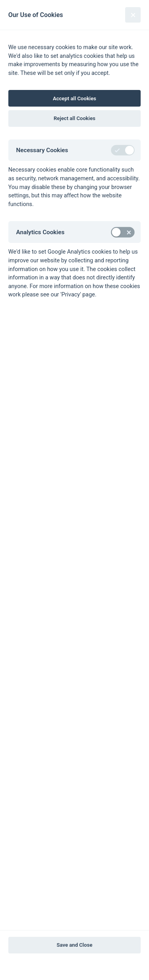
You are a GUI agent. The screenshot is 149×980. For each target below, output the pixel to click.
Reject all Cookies (74, 118)
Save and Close (75, 945)
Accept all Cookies (74, 98)
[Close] (133, 15)
